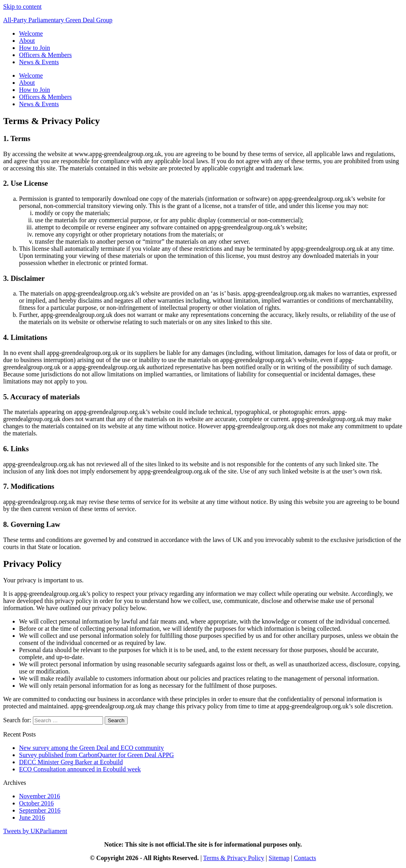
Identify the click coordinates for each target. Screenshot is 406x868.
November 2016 (40, 796)
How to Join (34, 48)
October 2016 (36, 803)
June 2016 (32, 817)
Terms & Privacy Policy (234, 858)
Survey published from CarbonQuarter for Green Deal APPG (97, 755)
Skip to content (22, 7)
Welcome (31, 33)
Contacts (305, 858)
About (27, 41)
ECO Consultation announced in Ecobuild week (80, 769)
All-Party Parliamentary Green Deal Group (58, 20)
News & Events (39, 62)
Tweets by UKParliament (35, 831)
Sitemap (279, 858)
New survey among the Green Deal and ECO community (91, 748)
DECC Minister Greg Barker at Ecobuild (71, 762)
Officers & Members (45, 55)
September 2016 (40, 810)
